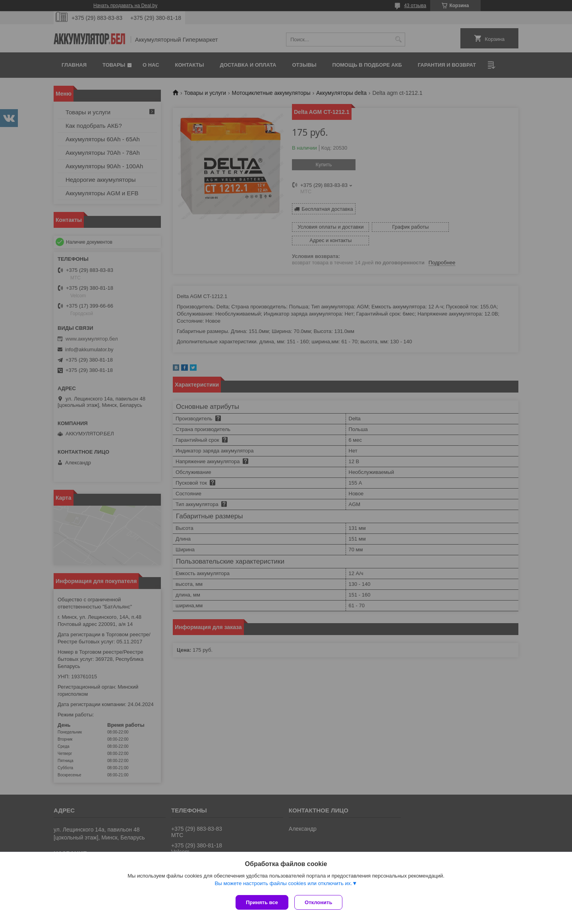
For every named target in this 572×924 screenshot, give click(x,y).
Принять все (262, 902)
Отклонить (320, 902)
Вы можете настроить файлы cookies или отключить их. (283, 885)
